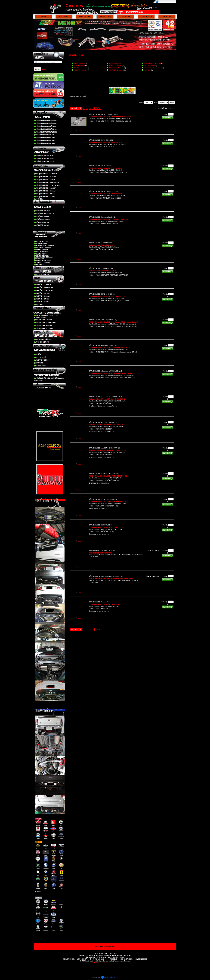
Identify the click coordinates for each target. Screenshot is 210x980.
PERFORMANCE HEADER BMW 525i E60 (106, 168)
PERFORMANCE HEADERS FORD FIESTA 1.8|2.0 (109, 476)
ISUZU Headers (150, 66)
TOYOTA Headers (116, 70)
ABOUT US (167, 16)
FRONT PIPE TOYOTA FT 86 (100, 553)
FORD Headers (79, 66)
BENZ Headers (79, 63)
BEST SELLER (85, 16)
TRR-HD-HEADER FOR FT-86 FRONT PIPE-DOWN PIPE (111, 579)
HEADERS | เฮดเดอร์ (77, 55)
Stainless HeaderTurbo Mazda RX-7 (102, 271)
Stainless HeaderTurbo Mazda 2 (101, 245)
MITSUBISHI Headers (153, 68)
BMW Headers (114, 63)
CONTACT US (146, 16)
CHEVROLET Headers (153, 63)
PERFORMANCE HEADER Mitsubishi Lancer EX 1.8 (109, 348)
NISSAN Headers (80, 70)
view (79, 131)
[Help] (44, 69)
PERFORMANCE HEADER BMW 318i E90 (106, 194)
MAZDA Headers (80, 68)
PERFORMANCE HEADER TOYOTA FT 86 (106, 527)
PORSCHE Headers (116, 68)
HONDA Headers (115, 66)
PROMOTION (105, 16)
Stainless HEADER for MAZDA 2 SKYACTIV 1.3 (107, 425)
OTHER (147, 70)
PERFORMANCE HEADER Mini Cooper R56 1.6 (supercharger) (113, 322)
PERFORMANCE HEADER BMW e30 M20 (106, 142)
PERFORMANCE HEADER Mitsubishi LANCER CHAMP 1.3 (113, 373)
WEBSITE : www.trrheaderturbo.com (105, 963)
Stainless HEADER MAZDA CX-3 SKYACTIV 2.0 (108, 399)
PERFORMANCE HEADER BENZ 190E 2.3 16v (107, 296)
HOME (44, 16)
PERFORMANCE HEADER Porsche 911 (104, 604)
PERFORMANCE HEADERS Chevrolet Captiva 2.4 (108, 219)
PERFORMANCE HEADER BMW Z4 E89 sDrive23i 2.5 (110, 117)
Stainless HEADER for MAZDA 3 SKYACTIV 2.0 (107, 450)
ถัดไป (98, 108)
